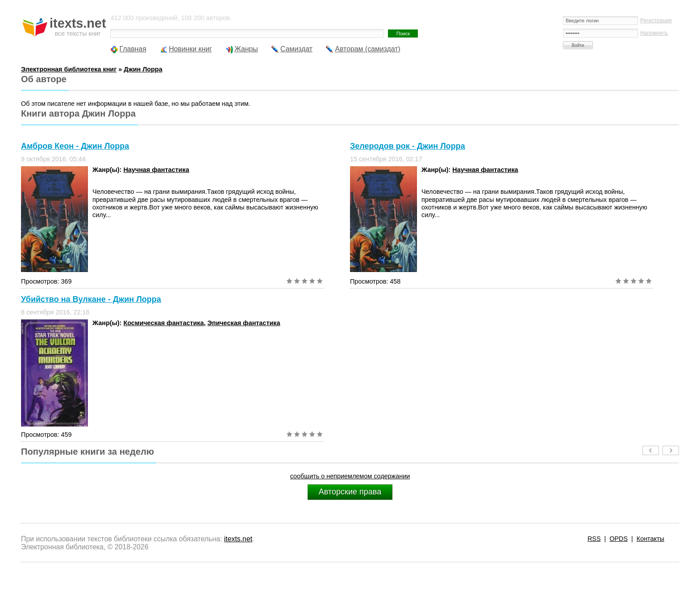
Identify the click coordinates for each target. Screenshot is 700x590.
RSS (594, 539)
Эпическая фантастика (244, 323)
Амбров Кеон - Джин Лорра (75, 146)
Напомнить (654, 33)
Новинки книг (190, 49)
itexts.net (238, 539)
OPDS (619, 539)
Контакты (650, 539)
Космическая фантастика (163, 323)
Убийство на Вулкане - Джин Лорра (91, 299)
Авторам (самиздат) (367, 49)
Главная (133, 49)
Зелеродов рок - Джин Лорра (408, 146)
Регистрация (656, 21)
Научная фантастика (156, 170)
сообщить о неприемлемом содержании (350, 476)
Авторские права (350, 492)
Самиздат (296, 49)
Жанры (246, 49)
